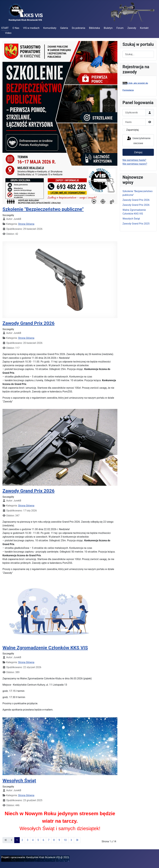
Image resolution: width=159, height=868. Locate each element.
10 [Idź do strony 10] (65, 840)
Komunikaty (50, 28)
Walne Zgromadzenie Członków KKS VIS (45, 648)
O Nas (16, 28)
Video (8, 33)
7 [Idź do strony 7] (49, 840)
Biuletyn (108, 28)
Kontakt (144, 28)
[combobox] (138, 54)
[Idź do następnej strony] (71, 840)
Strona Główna (26, 224)
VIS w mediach (31, 28)
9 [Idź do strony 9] (59, 840)
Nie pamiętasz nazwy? (135, 164)
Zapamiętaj (132, 130)
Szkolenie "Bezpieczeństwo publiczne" (43, 209)
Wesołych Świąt (19, 781)
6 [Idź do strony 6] (43, 840)
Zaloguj (138, 152)
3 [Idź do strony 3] (28, 840)
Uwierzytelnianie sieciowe (139, 140)
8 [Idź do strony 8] (54, 840)
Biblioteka (94, 28)
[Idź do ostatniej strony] (77, 840)
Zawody (132, 28)
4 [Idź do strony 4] (33, 840)
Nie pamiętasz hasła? (134, 160)
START (5, 28)
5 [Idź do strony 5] (38, 840)
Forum (120, 28)
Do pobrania (78, 28)
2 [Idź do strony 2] (22, 840)
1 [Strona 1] (17, 840)
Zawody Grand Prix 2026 (28, 323)
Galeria (64, 28)
